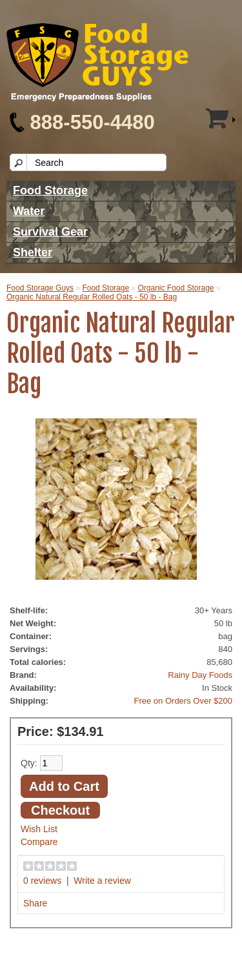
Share (35, 903)
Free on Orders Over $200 (183, 701)
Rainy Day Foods (200, 675)
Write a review (102, 881)
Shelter (33, 252)
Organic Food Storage (176, 288)
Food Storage (50, 190)
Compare (39, 842)
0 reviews (42, 881)
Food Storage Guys (40, 288)
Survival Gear (50, 232)
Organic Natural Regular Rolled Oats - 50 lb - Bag (92, 297)
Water (29, 211)
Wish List (39, 829)
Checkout (60, 810)
